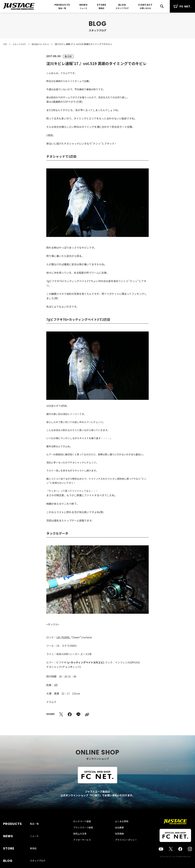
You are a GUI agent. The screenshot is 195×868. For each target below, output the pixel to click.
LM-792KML (64, 637)
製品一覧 (62, 8)
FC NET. (182, 6)
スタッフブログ (122, 8)
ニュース (83, 8)
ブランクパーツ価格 (86, 834)
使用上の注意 (83, 840)
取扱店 (101, 8)
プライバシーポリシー (123, 846)
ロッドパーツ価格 (85, 828)
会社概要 (116, 834)
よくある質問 (118, 828)
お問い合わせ (145, 8)
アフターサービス (85, 846)
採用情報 (116, 840)
